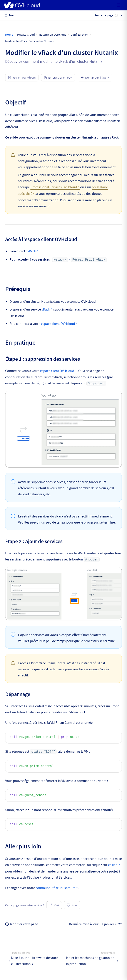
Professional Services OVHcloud (54, 187)
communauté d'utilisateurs (55, 888)
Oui (54, 905)
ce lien (113, 865)
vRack (32, 251)
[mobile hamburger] (119, 5)
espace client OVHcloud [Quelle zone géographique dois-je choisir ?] (58, 324)
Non (72, 905)
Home (9, 35)
